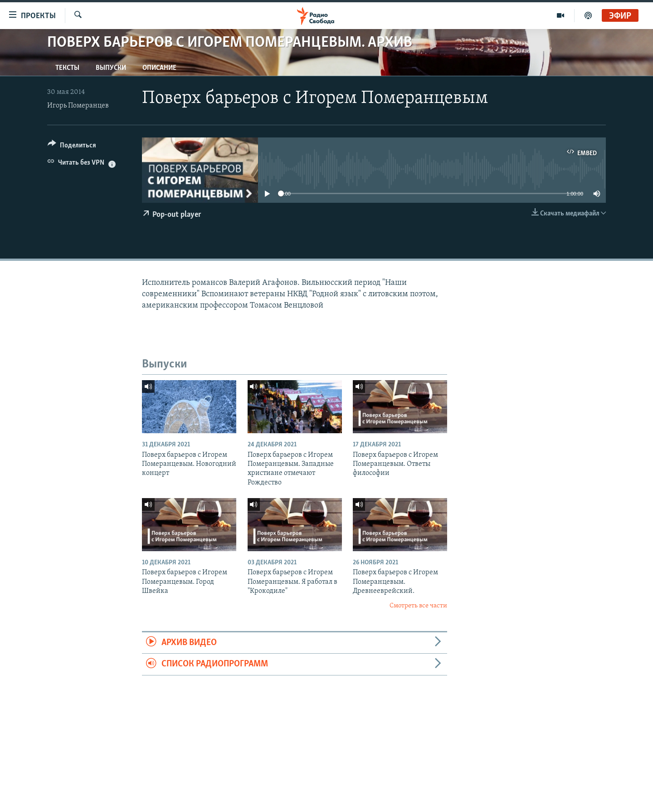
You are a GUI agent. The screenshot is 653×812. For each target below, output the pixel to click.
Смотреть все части (418, 606)
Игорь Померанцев (78, 106)
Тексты (67, 68)
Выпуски (111, 68)
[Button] (72, 147)
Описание (159, 68)
